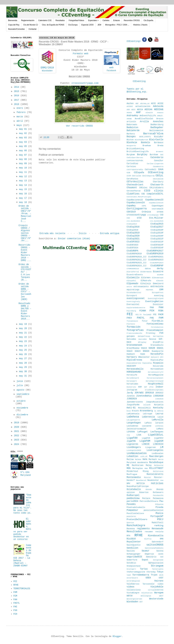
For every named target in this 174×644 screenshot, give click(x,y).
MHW (146, 468)
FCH (15, 614)
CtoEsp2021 (133, 239)
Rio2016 (131, 539)
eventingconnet (136, 298)
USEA (148, 578)
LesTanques (157, 432)
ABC (137, 104)
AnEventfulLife (148, 116)
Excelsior (158, 304)
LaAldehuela (133, 414)
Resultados (60, 20)
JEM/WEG (139, 393)
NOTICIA (141, 484)
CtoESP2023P (157, 245)
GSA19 (144, 348)
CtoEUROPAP (157, 266)
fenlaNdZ (147, 315)
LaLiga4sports (133, 420)
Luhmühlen (132, 456)
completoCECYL (155, 194)
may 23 (24, 341)
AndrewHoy (132, 116)
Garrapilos (158, 336)
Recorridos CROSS (132, 20)
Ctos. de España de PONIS (53, 25)
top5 (129, 575)
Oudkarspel (133, 495)
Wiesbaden (47, 71)
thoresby (151, 572)
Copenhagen (158, 206)
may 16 (24, 194)
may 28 (24, 363)
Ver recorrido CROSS (79, 126)
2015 (17, 91)
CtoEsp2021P (157, 239)
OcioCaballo (134, 489)
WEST (161, 596)
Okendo (149, 489)
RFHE (16, 585)
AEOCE (129, 113)
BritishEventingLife (138, 152)
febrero (22, 112)
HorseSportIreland (155, 381)
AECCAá (159, 109)
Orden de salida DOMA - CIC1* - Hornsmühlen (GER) (25, 292)
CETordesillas (135, 182)
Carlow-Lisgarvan (155, 164)
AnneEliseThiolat (144, 119)
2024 (17, 444)
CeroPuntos (132, 179)
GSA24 (146, 351)
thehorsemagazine (136, 572)
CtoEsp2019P (157, 233)
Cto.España (148, 20)
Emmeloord (158, 284)
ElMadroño (146, 281)
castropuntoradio (135, 170)
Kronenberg (146, 411)
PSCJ (160, 519)
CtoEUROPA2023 (156, 260)
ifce (151, 387)
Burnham (154, 155)
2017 (17, 100)
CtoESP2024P (157, 248)
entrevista (157, 287)
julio (20, 385)
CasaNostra (158, 167)
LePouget (142, 432)
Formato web (81, 54)
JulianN (147, 405)
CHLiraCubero (156, 188)
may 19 (24, 324)
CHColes (143, 188)
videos (130, 587)
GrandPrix (158, 342)
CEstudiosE (158, 179)
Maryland (131, 463)
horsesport (132, 381)
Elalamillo (133, 278)
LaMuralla (158, 420)
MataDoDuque (156, 462)
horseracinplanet (155, 378)
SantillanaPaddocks (154, 548)
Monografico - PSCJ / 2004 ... (117, 25)
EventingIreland (156, 299)
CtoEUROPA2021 (156, 257)
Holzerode (158, 366)
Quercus (130, 523)
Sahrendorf (158, 542)
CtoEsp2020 (133, 236)
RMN (162, 539)
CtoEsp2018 (132, 230)
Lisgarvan (151, 447)
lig (128, 435)
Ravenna (131, 529)
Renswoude (158, 529)
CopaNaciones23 (154, 200)
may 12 (24, 176)
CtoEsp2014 (132, 224)
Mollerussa (158, 471)
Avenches (158, 121)
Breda (160, 146)
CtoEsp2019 (133, 233)
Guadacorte (158, 351)
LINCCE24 (158, 444)
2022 (17, 436)
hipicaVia (147, 363)
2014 (17, 87)
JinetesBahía (144, 396)
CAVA (161, 169)
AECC (133, 110)
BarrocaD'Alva (153, 134)
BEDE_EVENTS (145, 137)
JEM (99, 25)
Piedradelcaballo (136, 507)
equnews (150, 290)
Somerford (132, 560)
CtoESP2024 (132, 248)
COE (143, 194)
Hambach (131, 354)
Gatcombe (131, 339)
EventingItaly (133, 302)
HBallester (144, 357)
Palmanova (158, 498)
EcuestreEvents (135, 275)
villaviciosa (134, 590)
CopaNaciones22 (135, 200)
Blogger (117, 636)
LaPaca (148, 423)
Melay (149, 465)
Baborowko (132, 125)
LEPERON (131, 432)
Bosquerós (131, 146)
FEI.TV (138, 315)
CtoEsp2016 (133, 227)
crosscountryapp (136, 215)
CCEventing (139, 81)
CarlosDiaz (132, 164)
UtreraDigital (133, 581)
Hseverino (131, 387)
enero (20, 108)
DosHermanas (146, 272)
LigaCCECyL (156, 435)
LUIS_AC (144, 456)
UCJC (161, 575)
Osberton (144, 493)
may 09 (24, 164)
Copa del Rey (14, 25)
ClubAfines (133, 194)
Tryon (154, 575)
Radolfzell (158, 523)
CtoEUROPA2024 (157, 263)
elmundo (160, 281)
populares (131, 516)
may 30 (24, 371)
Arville (144, 121)
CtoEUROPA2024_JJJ (136, 266)
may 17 (24, 198)
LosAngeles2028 (134, 450)
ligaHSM (159, 441)
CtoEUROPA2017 (155, 251)
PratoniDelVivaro (137, 519)
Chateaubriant (135, 185)
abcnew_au (145, 104)
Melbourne (159, 465)
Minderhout (132, 471)
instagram (132, 390)
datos (148, 269)
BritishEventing (135, 149)
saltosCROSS (155, 545)
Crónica (146, 212)
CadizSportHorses (135, 158)
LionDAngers (134, 447)
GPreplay (142, 342)
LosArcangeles (155, 450)
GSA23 (138, 351)
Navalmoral (141, 480)
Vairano (159, 581)
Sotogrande (158, 560)
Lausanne (147, 426)
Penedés (131, 504)
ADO (128, 110)
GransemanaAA (134, 345)
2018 (17, 104)
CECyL (159, 176)
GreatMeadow (133, 348)
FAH (15, 600)
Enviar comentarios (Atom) (74, 239)
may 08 (24, 159)
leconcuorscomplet (136, 429)
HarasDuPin (157, 354)
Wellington (146, 596)
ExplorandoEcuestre (136, 308)
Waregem (159, 593)
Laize (160, 417)
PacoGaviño (158, 495)
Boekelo (146, 143)
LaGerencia (148, 417)
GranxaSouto (157, 345)
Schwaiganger (134, 554)
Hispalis (158, 363)
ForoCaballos (157, 327)
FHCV (129, 318)
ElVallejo (146, 284)
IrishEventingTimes (154, 390)
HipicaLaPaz (157, 360)
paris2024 (132, 501)
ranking (159, 526)
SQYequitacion (156, 563)
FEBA (161, 311)
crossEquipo (153, 215)
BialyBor (159, 137)
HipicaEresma (134, 360)
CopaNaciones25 (156, 203)
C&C (162, 155)
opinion (131, 493)
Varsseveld (149, 584)
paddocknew (133, 498)
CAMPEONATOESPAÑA (135, 161)
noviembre (22, 408)
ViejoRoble (157, 587)
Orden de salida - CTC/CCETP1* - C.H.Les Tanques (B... (25, 272)
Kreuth (135, 411)
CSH (128, 218)
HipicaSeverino (134, 363)
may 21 (24, 333)
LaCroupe (147, 414)
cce (128, 173)
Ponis (159, 513)
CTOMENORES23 (133, 269)
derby (160, 269)
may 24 (24, 346)
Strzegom (157, 566)
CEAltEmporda (148, 176)
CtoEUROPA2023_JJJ (136, 263)
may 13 (24, 181)
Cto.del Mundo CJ (31, 25)
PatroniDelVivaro (149, 501)
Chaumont (132, 188)
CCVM (129, 176)
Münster (148, 477)
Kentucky (158, 408)
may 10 (24, 168)
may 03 (24, 138)
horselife (132, 375)
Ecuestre (158, 272)
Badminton (132, 127)
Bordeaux (159, 143)
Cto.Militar (156, 218)
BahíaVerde (133, 130)
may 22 (24, 337)
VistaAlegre (133, 593)
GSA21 (160, 348)
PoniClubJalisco (135, 514)
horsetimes (132, 384)
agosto (21, 390)
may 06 (24, 151)
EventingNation (154, 301)
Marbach (153, 459)
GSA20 (152, 348)
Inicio (83, 233)
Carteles (106, 20)
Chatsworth (157, 185)
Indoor (159, 387)
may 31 (24, 376)
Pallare (146, 498)
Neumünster (153, 480)
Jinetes (131, 396)
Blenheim (132, 143)
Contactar (33, 29)
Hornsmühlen (157, 369)
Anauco (160, 113)
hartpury (132, 357)
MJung (146, 471)
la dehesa (159, 411)
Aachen (130, 104)
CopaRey (131, 206)
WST (141, 602)
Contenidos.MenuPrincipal (139, 197)
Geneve (153, 339)
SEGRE (161, 554)
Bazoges (131, 137)
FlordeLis (158, 321)
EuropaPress (158, 293)
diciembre (22, 415)
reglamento (143, 529)
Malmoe (138, 459)
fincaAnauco (132, 321)
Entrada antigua (110, 233)
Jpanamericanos (135, 402)
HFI (162, 357)
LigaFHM (145, 441)
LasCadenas (132, 426)
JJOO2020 (158, 396)
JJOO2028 (159, 399)
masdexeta (143, 463)
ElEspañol (131, 281)
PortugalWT (157, 516)
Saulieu (131, 551)
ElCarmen (146, 278)
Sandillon (132, 548)
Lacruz (159, 414)
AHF (138, 112)
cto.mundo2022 (133, 221)
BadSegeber (157, 127)
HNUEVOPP (131, 366)
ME (128, 465)
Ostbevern (158, 493)
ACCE (153, 104)
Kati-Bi (131, 408)
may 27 (24, 359)
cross (160, 212)
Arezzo (160, 119)
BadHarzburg (157, 125)
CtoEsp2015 (157, 224)
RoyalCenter (134, 542)
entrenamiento (141, 287)
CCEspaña (139, 172)
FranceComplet (155, 330)
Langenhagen (134, 423)
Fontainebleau (155, 324)
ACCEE (160, 104)
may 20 (24, 328)
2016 (17, 96)
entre (129, 287)
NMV (128, 484)
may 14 (24, 185)
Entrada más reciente (52, 233)
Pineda (159, 507)
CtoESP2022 (133, 242)
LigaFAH (132, 438)
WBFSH (130, 596)
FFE (155, 315)
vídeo (160, 584)
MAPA (145, 459)
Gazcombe (143, 339)
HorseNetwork (133, 378)
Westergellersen (134, 599)
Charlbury (158, 182)
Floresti (131, 324)
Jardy (130, 393)
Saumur (145, 551)
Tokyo (160, 572)
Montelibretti (155, 474)
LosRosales (158, 454)
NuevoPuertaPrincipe (138, 486)
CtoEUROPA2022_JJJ (136, 260)
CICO (147, 191)
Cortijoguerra (137, 209)
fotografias (135, 330)
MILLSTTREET (156, 468)
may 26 (24, 354)
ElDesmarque (158, 278)
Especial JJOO (88, 25)
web (111, 68)
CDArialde (136, 176)
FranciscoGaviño (134, 333)
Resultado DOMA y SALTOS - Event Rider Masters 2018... (25, 311)
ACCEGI (130, 106)
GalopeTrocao (144, 336)
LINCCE (146, 444)
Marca (161, 459)
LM (162, 447)
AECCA (140, 110)
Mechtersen (138, 465)
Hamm (143, 354)
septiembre (23, 394)
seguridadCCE (134, 557)
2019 (17, 423)
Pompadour (132, 510)
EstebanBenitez (134, 293)
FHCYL (17, 603)
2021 (17, 431)
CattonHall (151, 170)
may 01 (24, 129)
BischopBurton (141, 140)
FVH (15, 610)
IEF (145, 387)
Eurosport (132, 296)
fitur (145, 321)
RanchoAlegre (136, 525)
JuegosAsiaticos (155, 402)
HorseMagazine (156, 375)
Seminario (151, 557)
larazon (159, 423)
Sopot (145, 560)
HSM (140, 387)
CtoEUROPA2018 (134, 254)
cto (139, 218)
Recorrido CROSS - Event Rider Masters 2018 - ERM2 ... (25, 253)
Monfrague (132, 474)
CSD (162, 215)
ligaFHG (131, 441)
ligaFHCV (159, 438)
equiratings (133, 290)
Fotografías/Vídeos (76, 20)
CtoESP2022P (157, 242)
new (162, 480)
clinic (159, 191)
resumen (149, 532)
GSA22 (130, 351)
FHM (15, 592)
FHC (15, 607)
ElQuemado (132, 283)
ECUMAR (160, 275)
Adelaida (158, 106)
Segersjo (149, 554)
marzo (20, 117)
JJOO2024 (132, 399)
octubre (21, 401)
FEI (15, 581)
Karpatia (159, 405)
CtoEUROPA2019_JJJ (136, 257)
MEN (129, 468)
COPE (144, 206)
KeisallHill (144, 408)
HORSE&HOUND (134, 372)
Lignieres (132, 444)
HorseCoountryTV (156, 372)
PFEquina (159, 504)
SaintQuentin (134, 545)
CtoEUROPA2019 (155, 254)
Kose (129, 411)
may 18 (24, 202)
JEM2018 (149, 393)
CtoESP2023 (132, 245)
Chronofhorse (134, 191)
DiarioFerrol (133, 272)
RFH (128, 536)
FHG (152, 318)
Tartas (144, 569)
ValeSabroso (133, 584)
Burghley (142, 155)
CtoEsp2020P (157, 236)
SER (162, 557)
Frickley (151, 333)
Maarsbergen (156, 456)
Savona (160, 551)
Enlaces (117, 20)
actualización (143, 106)
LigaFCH (146, 438)
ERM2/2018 (47, 68)
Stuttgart (131, 569)
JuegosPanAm (133, 405)
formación (134, 327)
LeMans (160, 429)
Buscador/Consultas (16, 29)
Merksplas (138, 468)
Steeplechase (134, 566)
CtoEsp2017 (157, 227)
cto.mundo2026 (157, 221)
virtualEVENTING (156, 590)
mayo (20, 125)
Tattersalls (158, 569)
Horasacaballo (135, 369)
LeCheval (159, 426)
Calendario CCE (45, 20)
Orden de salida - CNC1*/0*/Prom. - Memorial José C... (25, 214)
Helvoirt (155, 357)
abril (20, 121)
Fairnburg (131, 311)
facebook (111, 71)
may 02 (24, 133)
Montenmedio (134, 477)
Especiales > (93, 20)
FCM (15, 596)
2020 (17, 427)
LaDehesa (133, 417)
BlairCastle (156, 140)
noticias (157, 483)
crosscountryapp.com (85, 83)
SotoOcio (131, 563)
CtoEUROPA (132, 251)
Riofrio (148, 539)
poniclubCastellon (154, 510)
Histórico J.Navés (140, 25)
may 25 (24, 350)
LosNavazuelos (137, 453)
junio (20, 381)
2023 (17, 440)
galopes (131, 336)
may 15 (24, 189)
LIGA (139, 435)
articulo (131, 122)
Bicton (130, 140)
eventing (159, 296)
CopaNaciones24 (136, 203)
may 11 (24, 172)
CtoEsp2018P (157, 230)
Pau (161, 501)
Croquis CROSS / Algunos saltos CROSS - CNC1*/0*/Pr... (25, 233)
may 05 (24, 146)
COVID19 (131, 212)
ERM (161, 290)
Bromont (160, 152)
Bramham (147, 146)
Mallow (130, 459)
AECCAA (148, 109)
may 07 (24, 155)
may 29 (24, 367)
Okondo (160, 489)
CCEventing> (134, 41)
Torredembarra (141, 575)
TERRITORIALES (22, 589)
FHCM (161, 315)
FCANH (143, 311)
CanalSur (159, 161)
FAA (152, 308)
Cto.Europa (73, 25)
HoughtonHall (156, 384)
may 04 (24, 142)
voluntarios (147, 593)
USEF (161, 578)
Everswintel (133, 304)
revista (159, 532)
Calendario (157, 157)
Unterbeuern (132, 578)
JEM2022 (159, 393)
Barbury (131, 134)
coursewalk (158, 209)
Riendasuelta (156, 536)
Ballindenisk (156, 131)
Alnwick (149, 113)
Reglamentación (28, 20)
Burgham (131, 155)
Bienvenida (13, 20)
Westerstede (156, 599)
